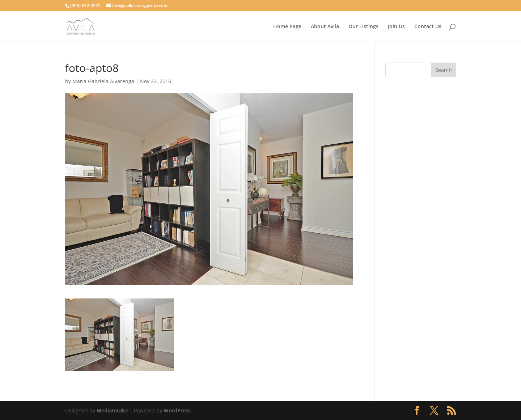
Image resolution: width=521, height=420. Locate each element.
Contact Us (428, 27)
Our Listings (363, 27)
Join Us (396, 27)
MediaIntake (112, 410)
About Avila (325, 27)
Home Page (287, 27)
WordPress (177, 410)
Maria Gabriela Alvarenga (103, 81)
